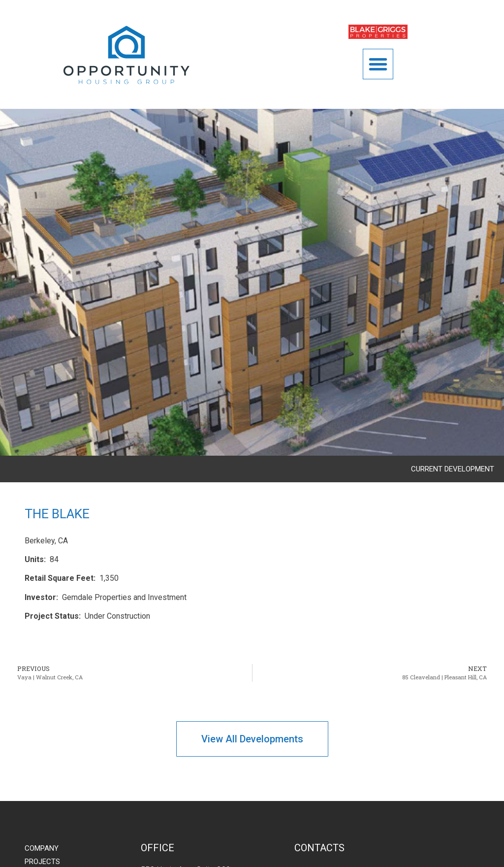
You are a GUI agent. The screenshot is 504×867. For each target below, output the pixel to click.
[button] (378, 64)
